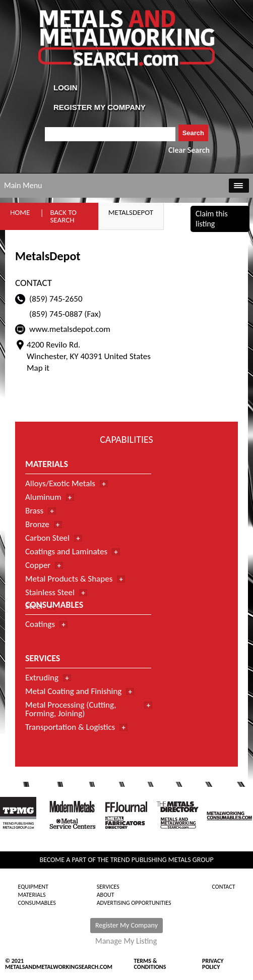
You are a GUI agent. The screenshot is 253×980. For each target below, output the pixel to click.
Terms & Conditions (150, 964)
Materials (31, 895)
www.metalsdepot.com (70, 329)
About (106, 895)
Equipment (33, 887)
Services (108, 887)
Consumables (37, 903)
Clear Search (189, 150)
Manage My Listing (126, 941)
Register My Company (126, 925)
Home (20, 212)
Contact (223, 887)
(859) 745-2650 (56, 299)
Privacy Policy (213, 964)
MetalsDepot (131, 212)
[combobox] (110, 134)
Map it (38, 368)
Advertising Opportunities (134, 903)
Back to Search (63, 216)
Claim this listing (212, 219)
